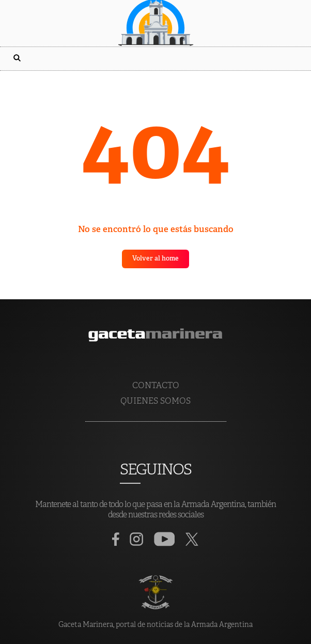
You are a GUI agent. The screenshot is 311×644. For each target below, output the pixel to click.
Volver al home (155, 259)
